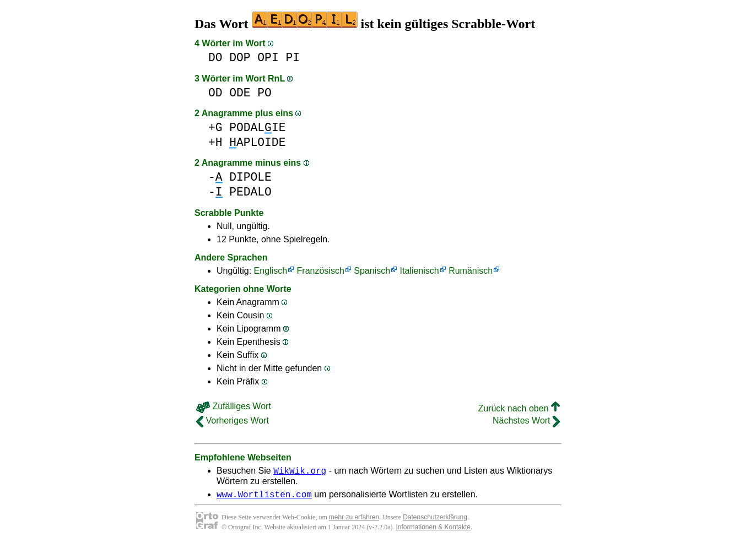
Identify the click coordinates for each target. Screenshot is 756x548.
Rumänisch (471, 271)
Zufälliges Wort (234, 406)
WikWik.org (300, 472)
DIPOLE (250, 177)
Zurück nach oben (519, 408)
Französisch (321, 271)
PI (293, 58)
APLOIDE (257, 142)
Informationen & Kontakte (433, 530)
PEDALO (250, 192)
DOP (240, 58)
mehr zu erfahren (354, 520)
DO (215, 58)
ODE (240, 93)
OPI (268, 58)
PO (264, 93)
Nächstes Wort (526, 421)
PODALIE (257, 127)
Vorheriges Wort (233, 421)
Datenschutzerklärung (435, 520)
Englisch (271, 271)
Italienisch (420, 271)
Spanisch (372, 271)
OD (215, 93)
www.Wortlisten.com (264, 497)
